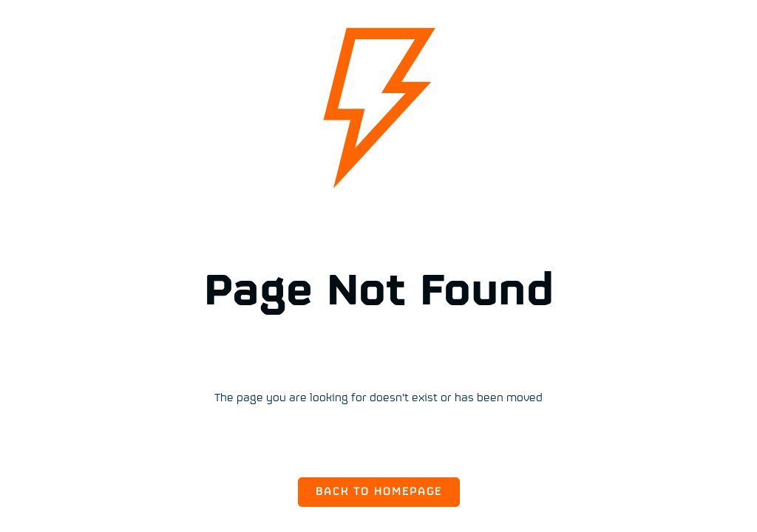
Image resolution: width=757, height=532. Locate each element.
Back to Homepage (379, 492)
